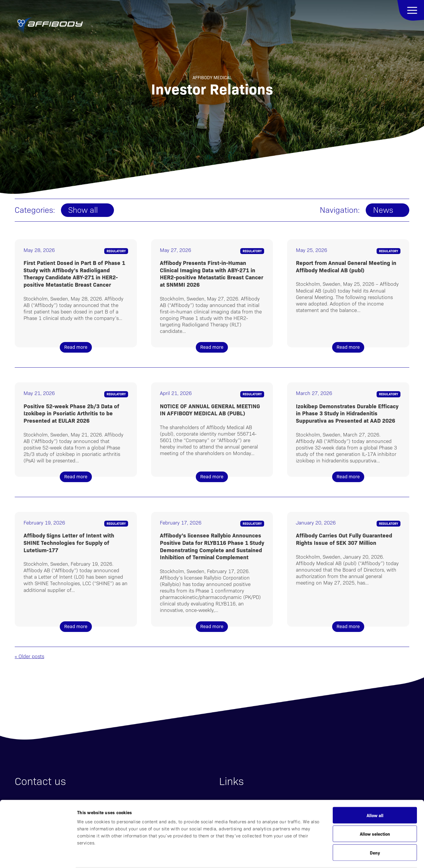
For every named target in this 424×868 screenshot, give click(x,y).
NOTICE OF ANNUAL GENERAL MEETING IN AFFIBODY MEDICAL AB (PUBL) (210, 410)
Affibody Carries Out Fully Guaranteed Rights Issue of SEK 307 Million (344, 539)
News (383, 209)
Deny (375, 830)
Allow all (375, 792)
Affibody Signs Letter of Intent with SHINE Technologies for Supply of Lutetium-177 (69, 542)
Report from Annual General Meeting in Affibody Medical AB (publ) (346, 266)
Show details (305, 856)
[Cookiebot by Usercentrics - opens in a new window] (38, 857)
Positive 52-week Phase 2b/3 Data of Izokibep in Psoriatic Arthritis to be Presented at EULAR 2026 (71, 413)
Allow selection (375, 811)
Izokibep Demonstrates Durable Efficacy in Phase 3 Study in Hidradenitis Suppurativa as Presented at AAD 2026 (347, 413)
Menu (411, 10)
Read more (76, 347)
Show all (83, 209)
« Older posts (29, 656)
